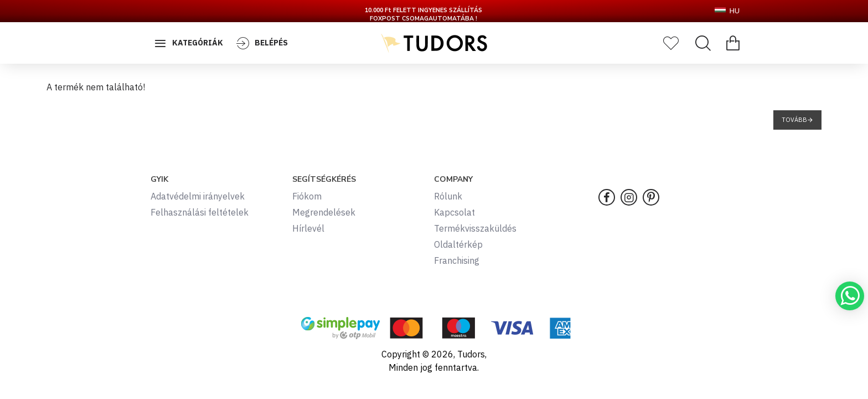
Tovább (794, 120)
